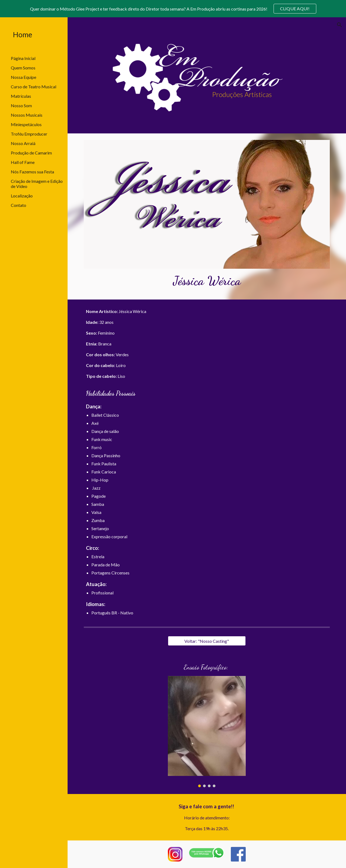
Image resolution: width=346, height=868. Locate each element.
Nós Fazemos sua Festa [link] (32, 172)
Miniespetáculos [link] (26, 124)
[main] (207, 281)
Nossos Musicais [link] (27, 115)
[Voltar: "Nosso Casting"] (207, 641)
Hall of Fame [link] (23, 162)
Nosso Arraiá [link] (23, 143)
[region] (173, 9)
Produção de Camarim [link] (31, 153)
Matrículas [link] (21, 96)
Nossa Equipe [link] (24, 77)
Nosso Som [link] (21, 105)
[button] (340, 25)
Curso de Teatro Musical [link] (34, 87)
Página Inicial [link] (23, 58)
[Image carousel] (207, 732)
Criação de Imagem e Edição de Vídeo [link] (37, 184)
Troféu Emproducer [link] (29, 134)
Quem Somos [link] (23, 68)
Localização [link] (22, 196)
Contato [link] (19, 205)
